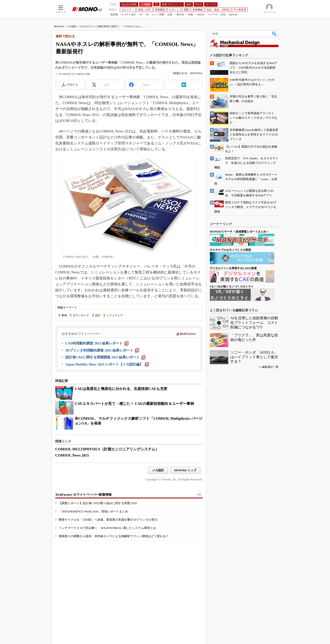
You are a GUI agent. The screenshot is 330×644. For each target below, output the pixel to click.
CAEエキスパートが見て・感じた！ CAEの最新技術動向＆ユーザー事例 (134, 404)
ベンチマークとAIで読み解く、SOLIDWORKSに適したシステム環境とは (107, 528)
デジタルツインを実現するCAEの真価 (233, 268)
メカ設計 (72, 26)
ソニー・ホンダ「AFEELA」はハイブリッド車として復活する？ (254, 357)
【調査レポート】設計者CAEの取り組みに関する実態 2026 (98, 503)
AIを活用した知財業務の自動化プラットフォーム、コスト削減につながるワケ (254, 323)
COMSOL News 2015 (72, 455)
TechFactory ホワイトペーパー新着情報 (83, 495)
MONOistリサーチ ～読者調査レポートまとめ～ (239, 232)
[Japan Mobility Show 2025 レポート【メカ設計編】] (107, 364)
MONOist (59, 26)
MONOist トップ (185, 470)
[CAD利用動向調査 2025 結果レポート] (97, 343)
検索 (275, 34)
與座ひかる (180, 73)
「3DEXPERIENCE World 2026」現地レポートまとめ (93, 511)
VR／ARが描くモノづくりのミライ (232, 287)
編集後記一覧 (270, 367)
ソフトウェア (115, 315)
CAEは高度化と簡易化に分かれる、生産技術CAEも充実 (121, 389)
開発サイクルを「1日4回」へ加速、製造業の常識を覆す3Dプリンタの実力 (108, 520)
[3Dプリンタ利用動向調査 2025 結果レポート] (102, 350)
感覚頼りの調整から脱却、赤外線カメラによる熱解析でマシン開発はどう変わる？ (114, 536)
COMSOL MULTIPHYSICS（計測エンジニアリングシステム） (107, 449)
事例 (64, 315)
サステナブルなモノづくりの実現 (230, 250)
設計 (98, 315)
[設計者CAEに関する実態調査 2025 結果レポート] (105, 357)
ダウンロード (81, 315)
